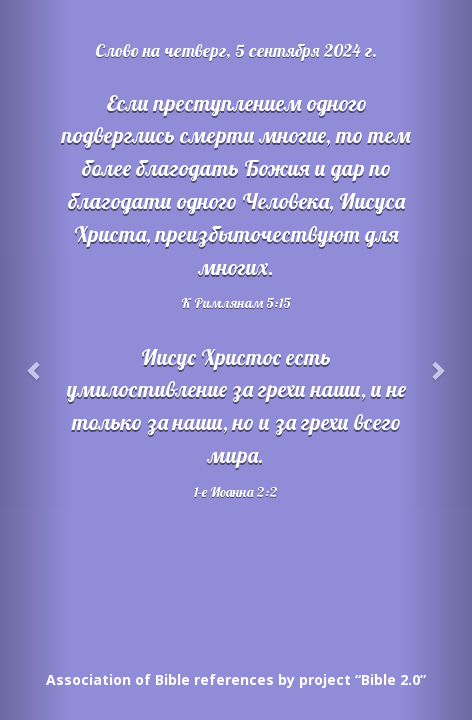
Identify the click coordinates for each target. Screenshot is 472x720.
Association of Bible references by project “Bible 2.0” (236, 679)
